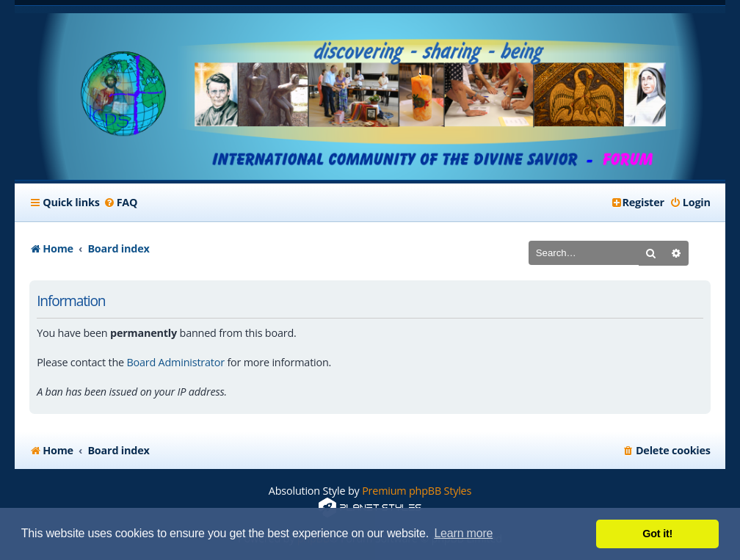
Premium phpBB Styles (417, 491)
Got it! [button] (657, 534)
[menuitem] (121, 203)
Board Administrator (175, 362)
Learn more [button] (463, 533)
